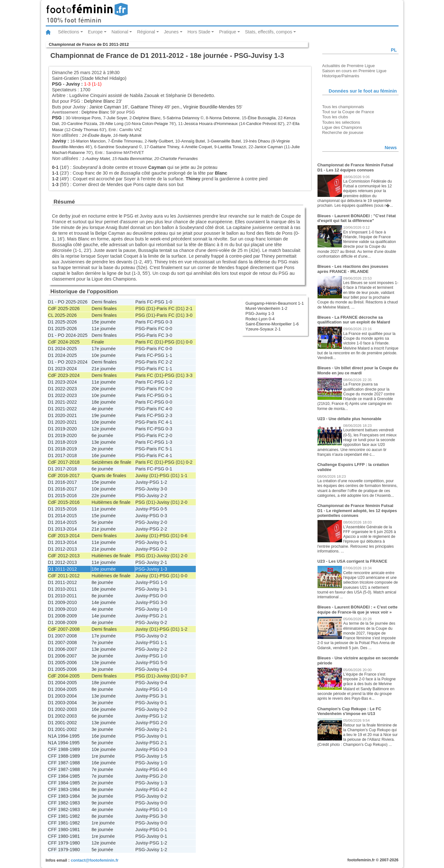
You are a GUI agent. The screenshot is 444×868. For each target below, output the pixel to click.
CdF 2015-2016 (64, 502)
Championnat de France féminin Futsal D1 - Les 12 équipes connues (355, 167)
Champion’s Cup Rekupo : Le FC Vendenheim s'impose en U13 (349, 711)
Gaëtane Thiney (147, 107)
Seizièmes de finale (111, 462)
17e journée (104, 349)
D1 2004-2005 (62, 683)
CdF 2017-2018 (64, 462)
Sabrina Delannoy (183, 118)
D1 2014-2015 (62, 516)
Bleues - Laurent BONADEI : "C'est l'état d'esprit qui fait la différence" (357, 218)
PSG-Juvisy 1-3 (260, 313)
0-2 (189, 462)
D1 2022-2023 (62, 389)
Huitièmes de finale (111, 502)
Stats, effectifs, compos (269, 32)
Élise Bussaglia (262, 118)
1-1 (169, 355)
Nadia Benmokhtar (135, 159)
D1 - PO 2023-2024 (68, 362)
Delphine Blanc (99, 101)
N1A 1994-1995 (64, 736)
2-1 (189, 309)
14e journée (104, 602)
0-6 (184, 536)
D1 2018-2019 (62, 442)
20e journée (104, 389)
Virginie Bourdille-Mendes (209, 107)
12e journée (104, 429)
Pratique (228, 32)
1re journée (103, 756)
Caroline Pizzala (82, 124)
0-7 (184, 676)
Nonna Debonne (224, 118)
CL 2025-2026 (62, 315)
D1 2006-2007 (62, 649)
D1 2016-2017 (62, 482)
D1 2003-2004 (62, 696)
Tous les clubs (335, 117)
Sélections (69, 32)
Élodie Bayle (99, 135)
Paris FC (144, 302)
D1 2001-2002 (62, 723)
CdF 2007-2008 (64, 629)
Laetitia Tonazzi (232, 147)
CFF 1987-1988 (64, 763)
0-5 (164, 509)
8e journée (102, 582)
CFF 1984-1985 (64, 776)
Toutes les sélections (341, 122)
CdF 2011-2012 (64, 576)
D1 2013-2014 (62, 529)
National (120, 32)
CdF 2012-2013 (64, 556)
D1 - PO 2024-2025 (68, 335)
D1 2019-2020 (62, 429)
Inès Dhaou (259, 141)
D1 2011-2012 (62, 569)
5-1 (169, 449)
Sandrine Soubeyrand (118, 147)
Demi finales (104, 302)
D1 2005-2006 (62, 663)
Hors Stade (199, 32)
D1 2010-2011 (62, 589)
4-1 (169, 422)
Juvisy (73, 84)
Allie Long (114, 124)
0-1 (169, 395)
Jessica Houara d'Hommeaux (211, 124)
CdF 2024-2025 (64, 342)
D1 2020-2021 (62, 415)
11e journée (104, 329)
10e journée (104, 355)
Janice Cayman (105, 107)
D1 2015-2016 (62, 496)
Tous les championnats (343, 107)
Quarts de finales (109, 476)
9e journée (102, 803)
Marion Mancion (91, 141)
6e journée (102, 435)
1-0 (169, 302)
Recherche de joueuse (343, 132)
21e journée (104, 369)
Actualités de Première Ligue (349, 66)
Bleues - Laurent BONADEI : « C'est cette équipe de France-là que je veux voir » (358, 610)
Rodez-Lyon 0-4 (260, 319)
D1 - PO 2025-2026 (68, 302)
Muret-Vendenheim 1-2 (266, 308)
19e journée (104, 415)
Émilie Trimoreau (127, 141)
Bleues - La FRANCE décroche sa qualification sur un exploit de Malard (354, 320)
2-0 (169, 435)
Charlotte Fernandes (179, 159)
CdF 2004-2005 (64, 676)
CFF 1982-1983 (64, 803)
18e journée (104, 402)
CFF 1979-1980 (64, 843)
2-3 (169, 415)
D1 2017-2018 (62, 455)
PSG (57, 84)
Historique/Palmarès (341, 76)
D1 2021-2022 (62, 402)
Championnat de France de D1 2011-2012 (89, 44)
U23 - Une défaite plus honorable (350, 419)
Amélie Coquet (198, 147)
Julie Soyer (117, 118)
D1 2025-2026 (62, 322)
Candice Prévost (261, 124)
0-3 (169, 322)
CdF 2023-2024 (64, 375)
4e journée (102, 409)
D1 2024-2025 (62, 349)
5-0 (164, 663)
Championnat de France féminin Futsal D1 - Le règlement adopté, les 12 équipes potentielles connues (357, 510)
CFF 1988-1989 (64, 749)
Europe (95, 32)
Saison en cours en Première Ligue (354, 71)
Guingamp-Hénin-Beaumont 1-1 (275, 303)
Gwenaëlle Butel (226, 141)
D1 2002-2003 (62, 709)
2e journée (102, 449)
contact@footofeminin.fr (95, 860)
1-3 (169, 442)
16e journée (104, 455)
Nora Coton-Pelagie (150, 124)
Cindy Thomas (85, 130)
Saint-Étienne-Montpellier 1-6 (272, 324)
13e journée (104, 442)
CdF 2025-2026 (64, 309)
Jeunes (171, 32)
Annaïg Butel (193, 141)
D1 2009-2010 (62, 602)
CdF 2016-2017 (64, 476)
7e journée (102, 642)
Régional (146, 32)
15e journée (104, 322)
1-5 (164, 756)
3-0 (189, 315)
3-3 (189, 375)
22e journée (104, 496)
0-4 (164, 669)
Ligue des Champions (342, 127)
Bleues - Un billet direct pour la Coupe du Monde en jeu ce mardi (358, 370)
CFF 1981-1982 (64, 816)
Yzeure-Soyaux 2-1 (263, 329)
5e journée (102, 522)
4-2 (164, 789)
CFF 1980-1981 (64, 830)
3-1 (164, 589)
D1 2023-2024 (62, 369)
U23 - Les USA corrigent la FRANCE (352, 561)
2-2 (169, 362)
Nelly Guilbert (161, 141)
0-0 (169, 329)
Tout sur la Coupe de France (348, 112)
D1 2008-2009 (62, 616)
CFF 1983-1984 (64, 789)
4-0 (169, 409)
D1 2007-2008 (62, 636)
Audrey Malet (98, 159)
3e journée (102, 656)
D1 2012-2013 (62, 549)
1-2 (169, 382)
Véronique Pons (86, 118)
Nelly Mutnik (130, 135)
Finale (98, 342)
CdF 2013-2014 (64, 536)
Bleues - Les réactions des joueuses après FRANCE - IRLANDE (353, 269)
